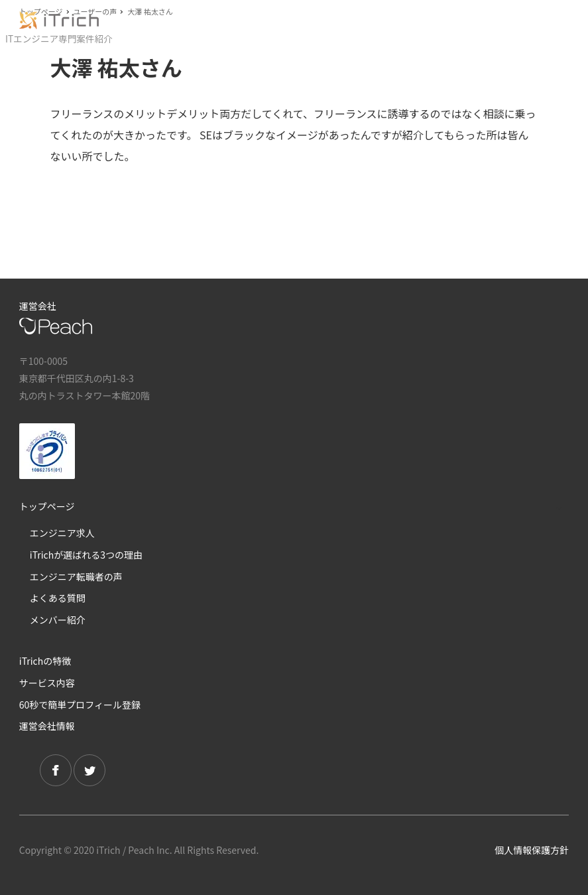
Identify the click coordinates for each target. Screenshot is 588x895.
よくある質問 (58, 598)
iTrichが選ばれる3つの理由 (86, 555)
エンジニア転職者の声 (76, 577)
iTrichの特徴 (45, 661)
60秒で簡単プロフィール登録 (80, 705)
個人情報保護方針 (532, 850)
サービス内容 (47, 683)
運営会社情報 (47, 726)
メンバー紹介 (58, 620)
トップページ (47, 506)
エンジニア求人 (62, 533)
